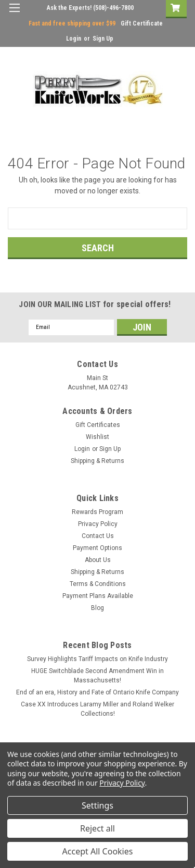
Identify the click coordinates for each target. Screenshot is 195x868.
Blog (97, 608)
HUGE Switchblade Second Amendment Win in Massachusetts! (97, 676)
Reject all (97, 828)
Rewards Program (97, 512)
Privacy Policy (98, 524)
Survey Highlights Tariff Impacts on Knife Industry (97, 659)
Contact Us (98, 536)
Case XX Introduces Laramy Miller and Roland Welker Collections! (97, 709)
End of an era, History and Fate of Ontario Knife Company (97, 692)
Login (74, 39)
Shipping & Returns (97, 461)
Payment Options (97, 548)
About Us (98, 560)
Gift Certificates (98, 425)
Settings (97, 805)
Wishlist (97, 437)
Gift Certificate (142, 23)
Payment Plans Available (98, 596)
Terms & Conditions (98, 584)
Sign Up (103, 39)
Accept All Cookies (98, 851)
